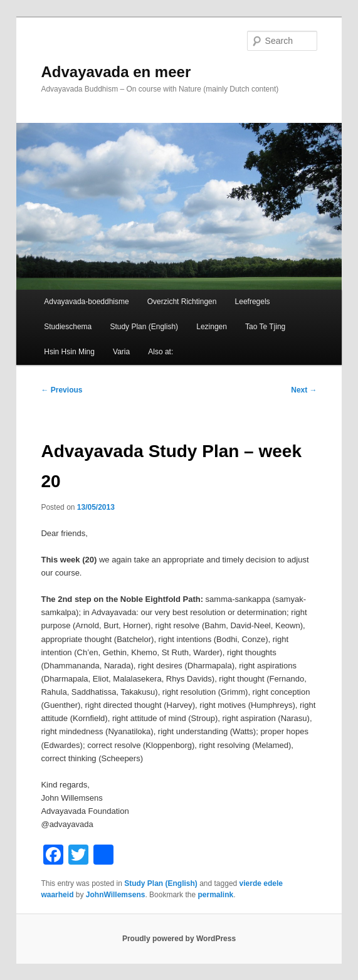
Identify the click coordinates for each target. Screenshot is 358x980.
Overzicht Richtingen (182, 302)
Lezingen (212, 327)
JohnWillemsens (116, 895)
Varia (121, 352)
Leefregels (253, 302)
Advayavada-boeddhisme (86, 302)
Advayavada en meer (116, 72)
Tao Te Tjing (265, 327)
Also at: (161, 352)
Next (304, 390)
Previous (61, 390)
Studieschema (68, 327)
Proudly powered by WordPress (179, 939)
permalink (215, 895)
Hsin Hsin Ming (69, 352)
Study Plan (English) (144, 327)
